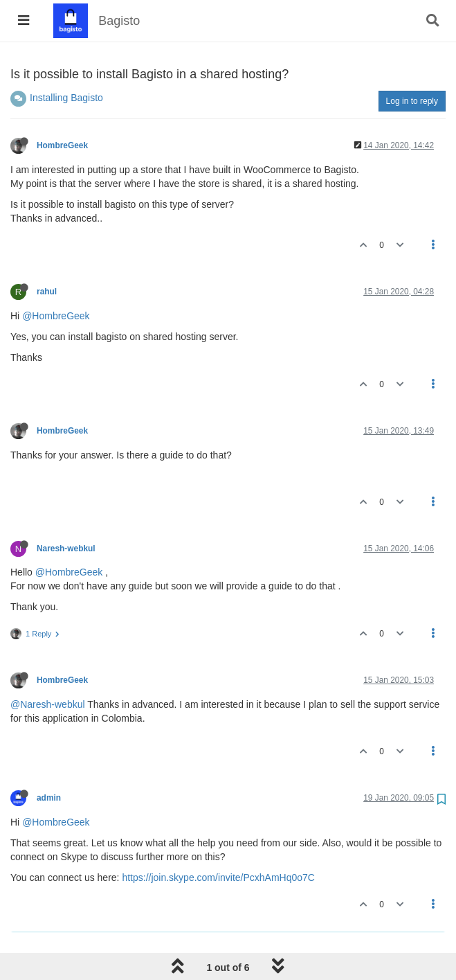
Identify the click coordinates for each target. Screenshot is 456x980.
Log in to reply (412, 101)
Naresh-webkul (66, 549)
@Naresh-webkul (48, 704)
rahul (47, 292)
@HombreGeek (56, 316)
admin (49, 798)
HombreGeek (62, 145)
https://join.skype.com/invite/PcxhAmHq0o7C (218, 877)
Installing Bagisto (66, 98)
